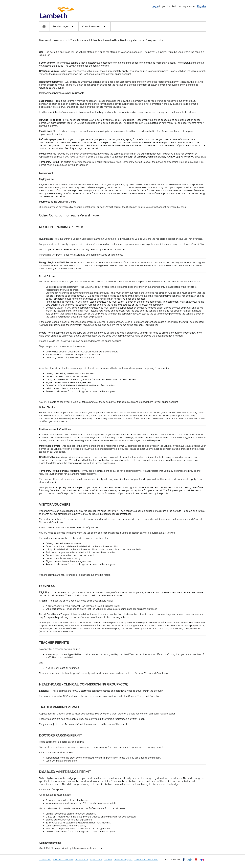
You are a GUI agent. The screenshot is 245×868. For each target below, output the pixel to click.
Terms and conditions (146, 860)
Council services (91, 26)
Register (202, 6)
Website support (123, 860)
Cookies (108, 860)
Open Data (96, 860)
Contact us (45, 860)
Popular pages (61, 26)
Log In (155, 6)
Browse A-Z (82, 860)
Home (44, 26)
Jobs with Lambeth (63, 860)
